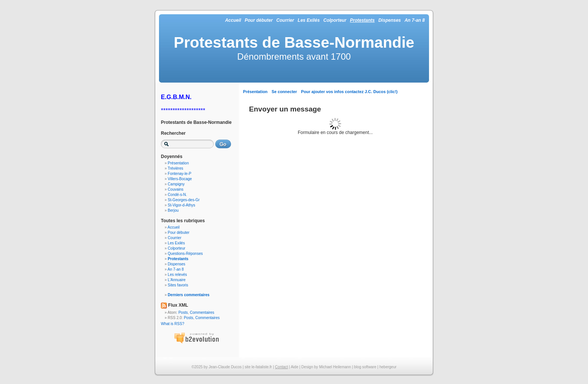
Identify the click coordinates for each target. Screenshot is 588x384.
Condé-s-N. (177, 195)
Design (307, 367)
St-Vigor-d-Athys (181, 205)
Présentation (255, 92)
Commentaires (202, 312)
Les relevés (177, 275)
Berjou (173, 210)
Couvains (175, 189)
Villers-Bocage (180, 179)
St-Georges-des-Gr (184, 200)
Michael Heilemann (335, 367)
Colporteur (335, 20)
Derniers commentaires (188, 295)
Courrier (285, 20)
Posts (183, 312)
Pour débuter (259, 20)
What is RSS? (172, 324)
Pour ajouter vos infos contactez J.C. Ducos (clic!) (349, 92)
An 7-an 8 (415, 20)
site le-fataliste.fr (258, 367)
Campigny (176, 184)
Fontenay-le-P (179, 174)
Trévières (175, 168)
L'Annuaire (177, 280)
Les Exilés (309, 20)
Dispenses (390, 20)
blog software (365, 367)
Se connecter (284, 92)
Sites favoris (178, 285)
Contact (281, 367)
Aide (294, 367)
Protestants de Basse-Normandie (294, 42)
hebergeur (388, 367)
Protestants (362, 20)
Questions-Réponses (185, 254)
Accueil (233, 20)
